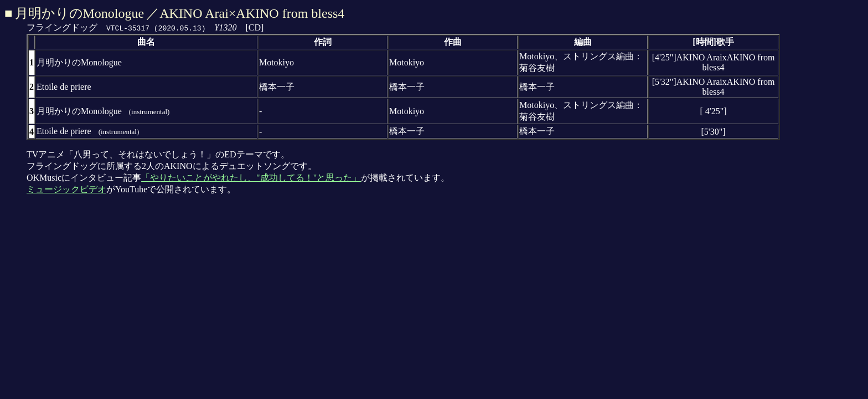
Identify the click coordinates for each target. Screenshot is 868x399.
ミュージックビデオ (66, 189)
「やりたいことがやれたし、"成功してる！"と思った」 (251, 178)
